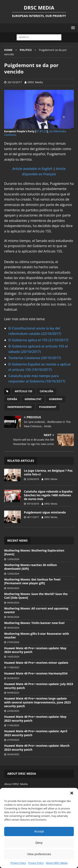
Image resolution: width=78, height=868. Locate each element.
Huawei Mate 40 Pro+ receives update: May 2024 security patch (35, 650)
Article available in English (32, 169)
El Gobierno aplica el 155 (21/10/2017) (38, 340)
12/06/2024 (13, 559)
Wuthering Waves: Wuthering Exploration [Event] (34, 552)
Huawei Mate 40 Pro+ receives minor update (36, 663)
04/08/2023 (13, 693)
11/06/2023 (13, 725)
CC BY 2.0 (41, 131)
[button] (72, 793)
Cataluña (46, 391)
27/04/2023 (13, 740)
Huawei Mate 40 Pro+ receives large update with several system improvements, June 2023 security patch (37, 702)
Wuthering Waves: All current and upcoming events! (36, 610)
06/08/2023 (13, 678)
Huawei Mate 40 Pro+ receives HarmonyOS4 (36, 673)
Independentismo (19, 407)
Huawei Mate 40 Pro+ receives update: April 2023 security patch (36, 733)
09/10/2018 (33, 504)
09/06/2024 (13, 588)
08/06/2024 (13, 617)
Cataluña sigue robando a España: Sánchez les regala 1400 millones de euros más (48, 495)
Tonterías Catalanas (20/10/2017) (35, 358)
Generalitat (33, 399)
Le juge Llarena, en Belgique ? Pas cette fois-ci (48, 472)
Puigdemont (48, 407)
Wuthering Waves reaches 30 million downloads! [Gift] (30, 567)
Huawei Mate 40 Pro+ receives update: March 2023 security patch (37, 747)
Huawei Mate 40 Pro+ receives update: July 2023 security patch (39, 686)
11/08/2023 (13, 667)
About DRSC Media (57, 863)
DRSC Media (35, 82)
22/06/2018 (33, 479)
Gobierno (56, 399)
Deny (39, 843)
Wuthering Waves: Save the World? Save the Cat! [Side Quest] (36, 596)
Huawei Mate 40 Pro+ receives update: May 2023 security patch (35, 718)
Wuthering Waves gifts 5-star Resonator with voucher (37, 635)
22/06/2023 (13, 711)
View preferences (39, 854)
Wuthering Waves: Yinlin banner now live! (34, 623)
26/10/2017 (15, 82)
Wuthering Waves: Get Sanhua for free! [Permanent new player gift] (32, 581)
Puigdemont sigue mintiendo (45, 512)
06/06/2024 (13, 628)
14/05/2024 (13, 657)
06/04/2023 (13, 754)
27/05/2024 (13, 642)
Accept (39, 831)
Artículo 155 (24, 391)
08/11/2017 (33, 517)
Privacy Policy (18, 863)
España (12, 399)
